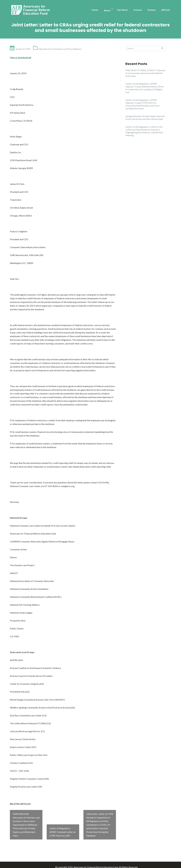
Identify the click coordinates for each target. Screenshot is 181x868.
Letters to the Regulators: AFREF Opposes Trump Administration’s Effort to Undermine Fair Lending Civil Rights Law (145, 88)
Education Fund (45, 49)
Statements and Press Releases (67, 49)
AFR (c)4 (165, 10)
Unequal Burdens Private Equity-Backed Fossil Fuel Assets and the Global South (145, 118)
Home (95, 10)
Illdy (52, 862)
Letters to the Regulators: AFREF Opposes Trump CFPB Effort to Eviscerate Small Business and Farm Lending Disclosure (143, 104)
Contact (138, 10)
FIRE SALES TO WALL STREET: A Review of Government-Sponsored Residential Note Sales (145, 73)
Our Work (122, 10)
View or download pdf (21, 57)
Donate (152, 10)
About (107, 10)
